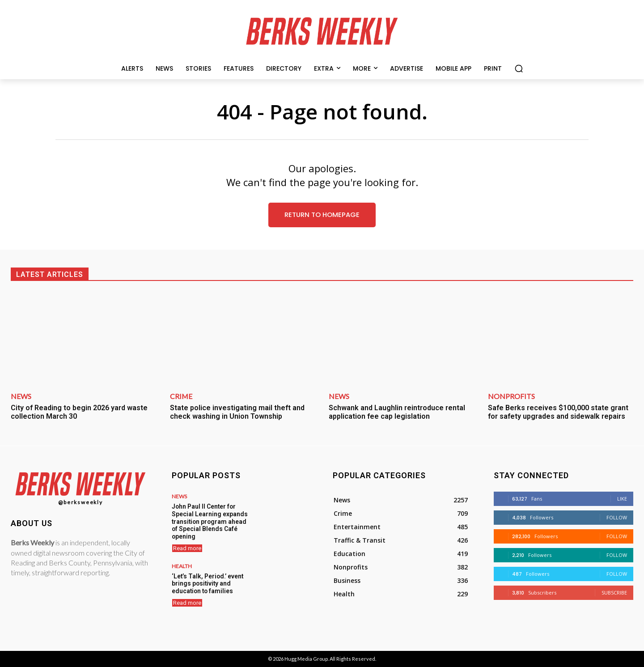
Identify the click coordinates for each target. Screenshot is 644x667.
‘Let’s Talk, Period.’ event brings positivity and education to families (206, 581)
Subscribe (614, 593)
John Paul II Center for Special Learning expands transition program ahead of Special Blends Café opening (210, 520)
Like (622, 499)
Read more (187, 546)
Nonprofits (511, 396)
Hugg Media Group (306, 659)
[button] (519, 68)
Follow (617, 518)
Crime (181, 396)
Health (182, 564)
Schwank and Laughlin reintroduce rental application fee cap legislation (397, 412)
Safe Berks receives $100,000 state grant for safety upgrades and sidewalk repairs (558, 412)
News (21, 396)
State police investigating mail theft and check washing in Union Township (237, 412)
